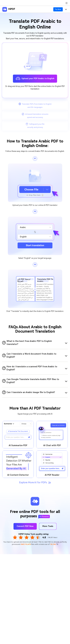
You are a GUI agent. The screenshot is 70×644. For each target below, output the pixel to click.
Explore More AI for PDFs (35, 482)
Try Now (58, 9)
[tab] (35, 343)
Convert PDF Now (25, 526)
